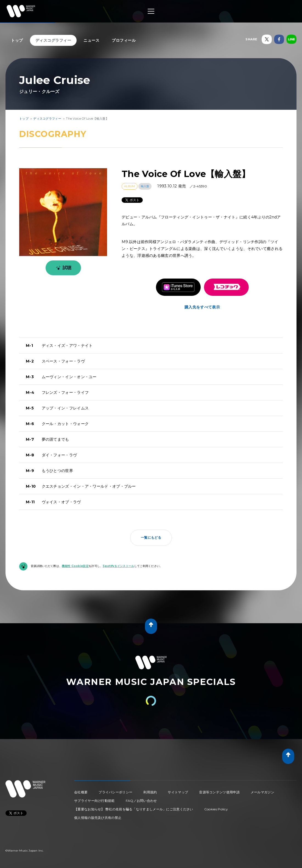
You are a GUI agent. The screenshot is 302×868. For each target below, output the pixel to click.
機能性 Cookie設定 (75, 566)
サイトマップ (178, 792)
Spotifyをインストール (118, 566)
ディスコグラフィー (53, 40)
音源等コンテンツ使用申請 (219, 792)
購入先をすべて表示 (202, 307)
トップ (17, 40)
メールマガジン (262, 792)
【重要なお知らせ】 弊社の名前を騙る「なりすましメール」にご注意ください (134, 809)
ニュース (91, 40)
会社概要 (81, 792)
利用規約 (150, 792)
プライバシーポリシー (115, 792)
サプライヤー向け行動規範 (94, 801)
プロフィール (124, 40)
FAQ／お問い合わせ (141, 801)
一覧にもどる (151, 537)
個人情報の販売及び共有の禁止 (98, 818)
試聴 (63, 268)
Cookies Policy (216, 809)
